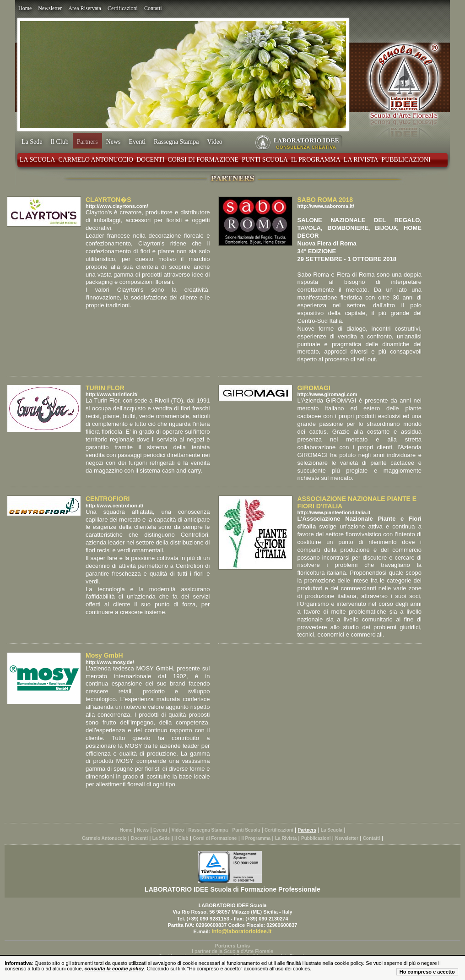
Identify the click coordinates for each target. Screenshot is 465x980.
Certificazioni (123, 8)
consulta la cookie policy (114, 969)
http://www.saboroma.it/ (325, 206)
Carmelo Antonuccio (95, 160)
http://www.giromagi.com (327, 394)
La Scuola (37, 160)
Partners (87, 142)
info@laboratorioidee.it (241, 931)
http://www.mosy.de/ (110, 662)
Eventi (138, 142)
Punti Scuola (265, 160)
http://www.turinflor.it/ (111, 394)
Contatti (153, 8)
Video (214, 142)
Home (25, 8)
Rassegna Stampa (176, 142)
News (114, 142)
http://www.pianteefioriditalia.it (334, 512)
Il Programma (316, 160)
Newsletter (50, 8)
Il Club (59, 142)
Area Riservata (85, 8)
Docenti (150, 160)
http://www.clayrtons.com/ (117, 206)
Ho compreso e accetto (427, 972)
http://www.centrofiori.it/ (114, 506)
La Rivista (361, 160)
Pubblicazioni (406, 160)
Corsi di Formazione (203, 160)
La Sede (32, 142)
